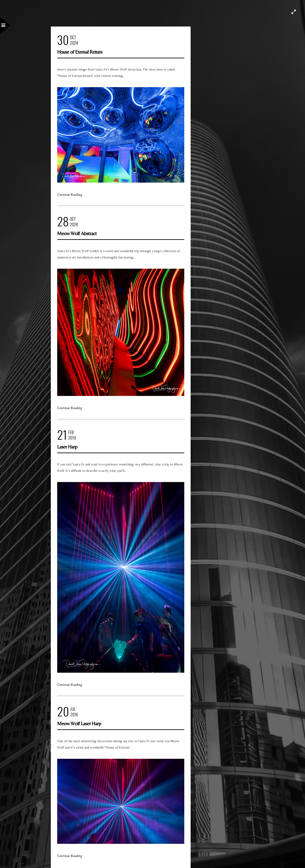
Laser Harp (67, 447)
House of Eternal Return (80, 52)
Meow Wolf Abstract (77, 233)
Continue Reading (70, 195)
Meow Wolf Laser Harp (79, 723)
